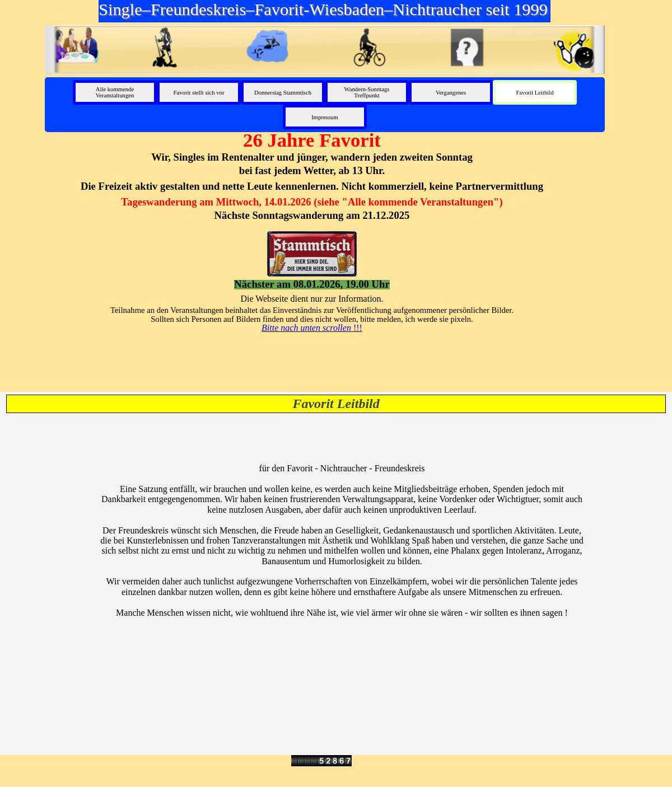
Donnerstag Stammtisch (283, 93)
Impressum (325, 117)
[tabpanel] (312, 231)
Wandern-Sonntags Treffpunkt (367, 92)
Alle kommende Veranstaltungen (115, 92)
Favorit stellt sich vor (199, 93)
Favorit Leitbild (535, 93)
